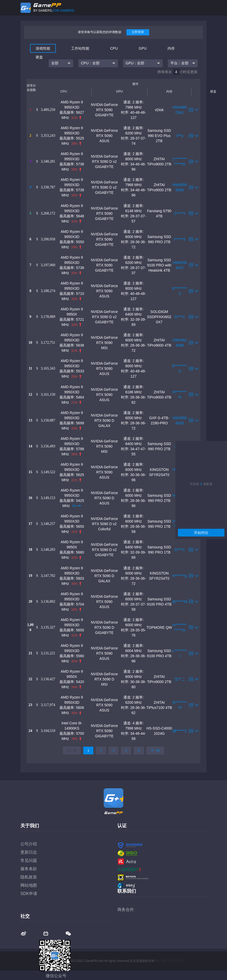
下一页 (155, 751)
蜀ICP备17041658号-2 (170, 961)
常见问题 (29, 860)
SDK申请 (29, 894)
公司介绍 (29, 844)
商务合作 (126, 910)
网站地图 (29, 885)
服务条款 (29, 869)
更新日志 (29, 852)
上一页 (72, 751)
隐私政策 (29, 877)
